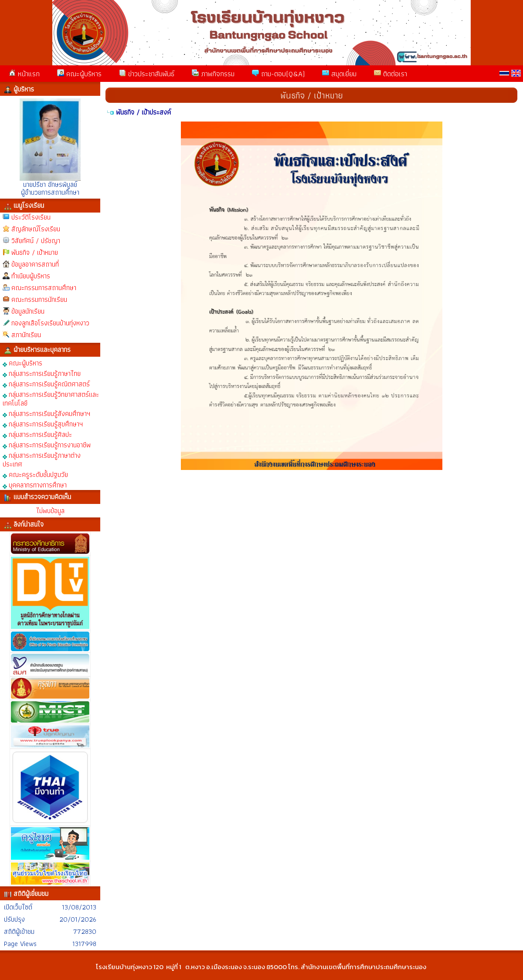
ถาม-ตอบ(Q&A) (278, 74)
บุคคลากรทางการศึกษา (35, 485)
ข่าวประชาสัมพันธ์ (147, 74)
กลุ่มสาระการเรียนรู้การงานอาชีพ (47, 444)
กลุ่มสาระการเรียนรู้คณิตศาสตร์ (46, 384)
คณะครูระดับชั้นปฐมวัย (35, 474)
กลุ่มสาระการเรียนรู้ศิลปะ (37, 434)
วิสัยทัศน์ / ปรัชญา (36, 241)
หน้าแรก (24, 74)
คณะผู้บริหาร (79, 74)
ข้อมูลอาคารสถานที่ (35, 264)
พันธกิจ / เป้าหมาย (35, 252)
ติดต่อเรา (391, 74)
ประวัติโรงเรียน (31, 217)
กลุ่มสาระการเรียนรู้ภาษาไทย (42, 373)
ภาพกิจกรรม (213, 74)
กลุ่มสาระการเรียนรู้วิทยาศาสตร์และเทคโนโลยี (51, 398)
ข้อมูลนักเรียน (28, 311)
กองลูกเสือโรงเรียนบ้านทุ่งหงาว (50, 323)
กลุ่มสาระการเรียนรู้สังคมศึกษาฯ (46, 413)
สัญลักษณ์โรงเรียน (36, 229)
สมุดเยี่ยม (339, 74)
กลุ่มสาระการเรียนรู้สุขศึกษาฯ (43, 424)
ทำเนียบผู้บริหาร (31, 276)
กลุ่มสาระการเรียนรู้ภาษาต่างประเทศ (42, 459)
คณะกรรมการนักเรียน (39, 299)
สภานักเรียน (26, 335)
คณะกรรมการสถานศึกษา (44, 288)
